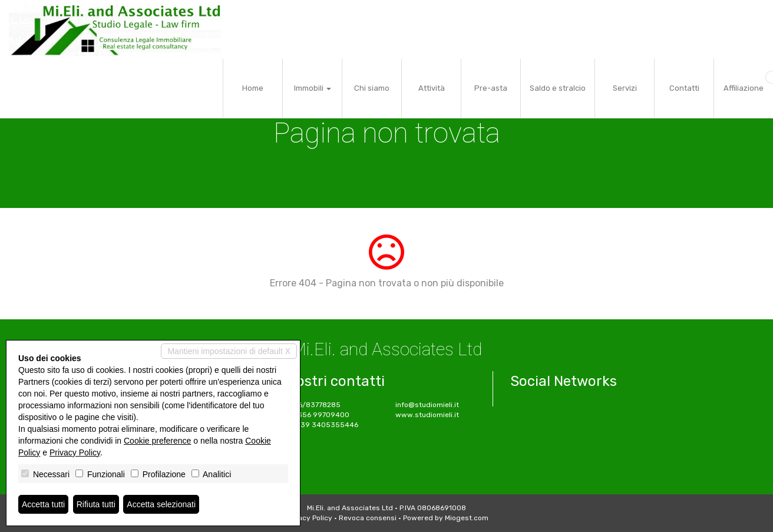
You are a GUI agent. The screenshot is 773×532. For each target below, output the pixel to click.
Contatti (684, 88)
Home (253, 88)
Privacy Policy (309, 518)
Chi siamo (372, 88)
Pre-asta (491, 88)
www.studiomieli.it (427, 415)
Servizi (625, 88)
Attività (432, 88)
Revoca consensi (368, 518)
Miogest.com (467, 518)
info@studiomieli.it (427, 405)
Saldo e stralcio (558, 88)
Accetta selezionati (161, 504)
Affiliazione (744, 88)
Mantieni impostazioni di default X (229, 351)
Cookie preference (157, 441)
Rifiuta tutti (96, 504)
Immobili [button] (313, 88)
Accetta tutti (43, 504)
